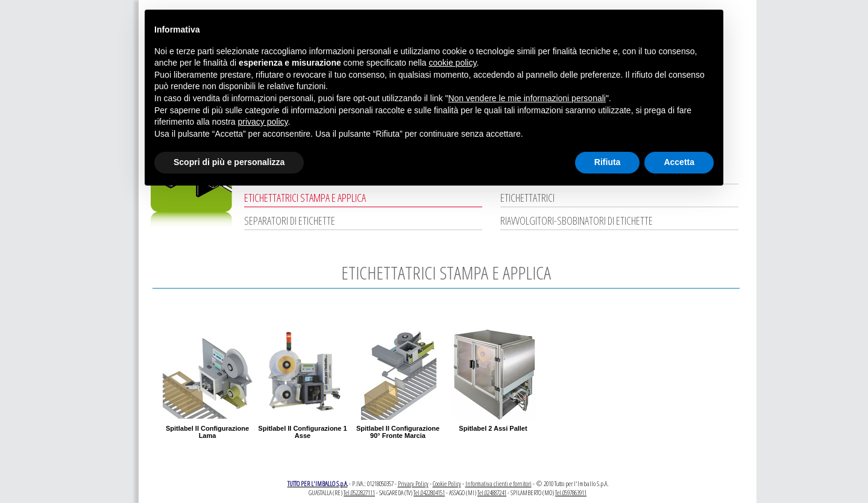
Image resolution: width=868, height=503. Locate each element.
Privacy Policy (413, 483)
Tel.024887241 (492, 492)
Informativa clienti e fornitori (498, 483)
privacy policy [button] (263, 122)
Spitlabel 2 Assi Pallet (493, 428)
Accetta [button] (679, 162)
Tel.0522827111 (359, 492)
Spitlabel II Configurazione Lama (207, 432)
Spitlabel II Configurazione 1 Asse (302, 432)
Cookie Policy (447, 483)
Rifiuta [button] (608, 162)
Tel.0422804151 (429, 492)
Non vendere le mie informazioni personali (527, 98)
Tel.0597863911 (571, 492)
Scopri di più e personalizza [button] (229, 162)
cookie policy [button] (452, 63)
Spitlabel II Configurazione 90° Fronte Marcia (398, 432)
